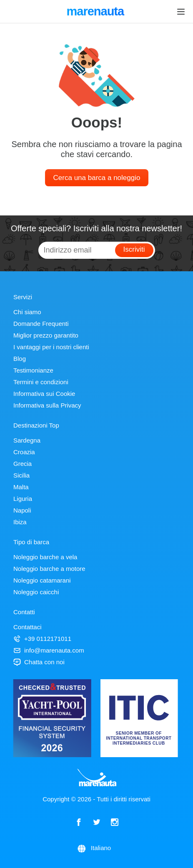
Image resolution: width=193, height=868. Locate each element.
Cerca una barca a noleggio (97, 178)
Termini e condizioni (41, 382)
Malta (21, 487)
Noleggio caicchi (36, 592)
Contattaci (28, 627)
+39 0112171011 (42, 639)
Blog (20, 359)
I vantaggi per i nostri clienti (51, 347)
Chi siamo (27, 312)
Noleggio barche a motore (49, 569)
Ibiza (20, 522)
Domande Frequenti (41, 324)
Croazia (24, 452)
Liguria (23, 499)
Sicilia (21, 475)
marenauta (96, 12)
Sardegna (27, 440)
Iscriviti (134, 249)
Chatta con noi (39, 662)
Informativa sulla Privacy (47, 405)
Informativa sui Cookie (44, 394)
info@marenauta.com (49, 650)
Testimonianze (33, 370)
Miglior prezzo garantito (46, 335)
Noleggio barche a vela (45, 557)
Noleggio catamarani (42, 580)
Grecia (23, 464)
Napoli (22, 510)
